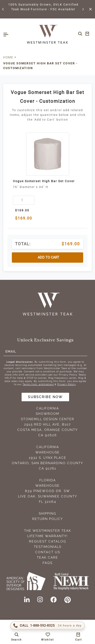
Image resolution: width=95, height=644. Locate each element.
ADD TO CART (48, 257)
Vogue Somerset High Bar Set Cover (44, 181)
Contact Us (48, 552)
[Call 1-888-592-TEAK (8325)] (47, 626)
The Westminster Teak (48, 531)
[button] (3, 9)
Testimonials (48, 547)
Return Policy (48, 519)
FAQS (48, 563)
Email (11, 351)
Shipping (47, 514)
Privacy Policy (67, 384)
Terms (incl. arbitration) (38, 384)
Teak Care (47, 558)
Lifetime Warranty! (47, 536)
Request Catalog (48, 541)
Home (8, 57)
